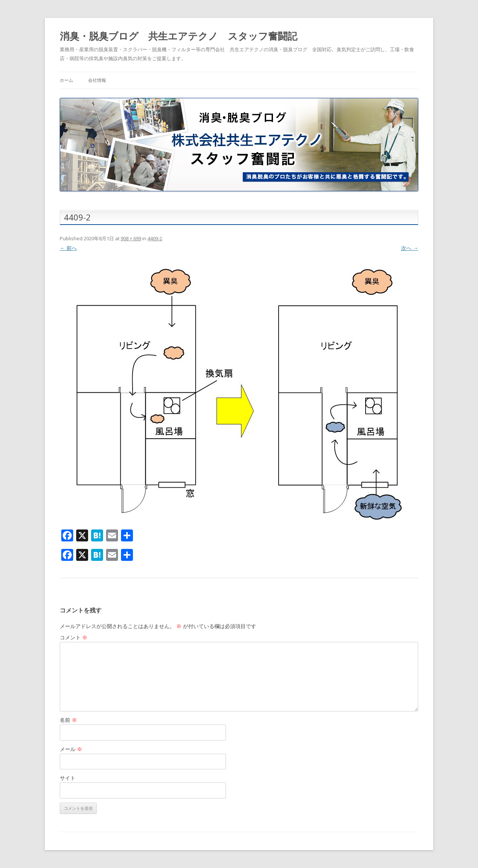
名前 (68, 720)
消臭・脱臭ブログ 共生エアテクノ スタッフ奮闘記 (179, 36)
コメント (74, 637)
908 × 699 (131, 238)
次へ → (410, 248)
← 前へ (68, 248)
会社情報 (97, 80)
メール (71, 749)
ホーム (66, 80)
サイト (68, 778)
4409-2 (155, 238)
